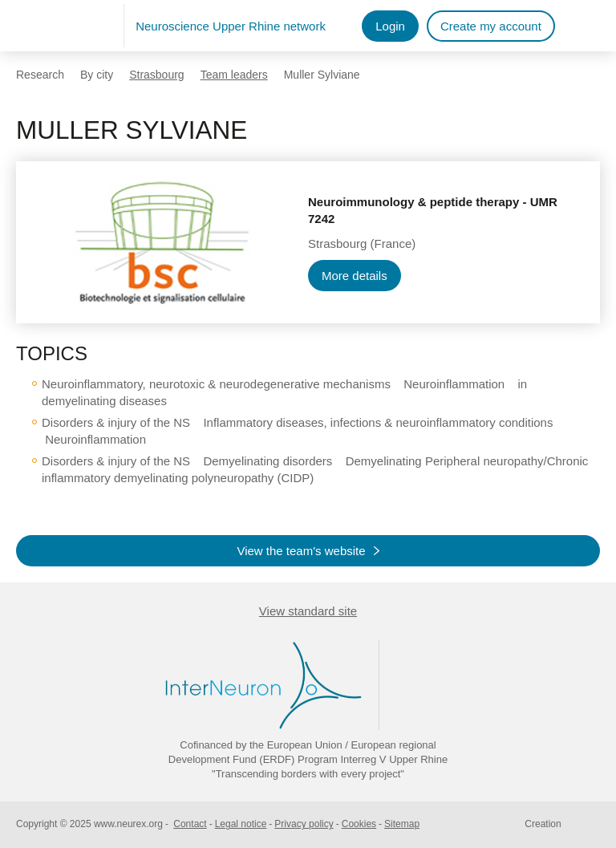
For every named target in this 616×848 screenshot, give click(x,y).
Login (390, 26)
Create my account (491, 26)
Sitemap (402, 824)
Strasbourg (156, 75)
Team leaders (234, 75)
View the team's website (301, 551)
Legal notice (241, 824)
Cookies (359, 824)
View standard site (308, 611)
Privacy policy (304, 824)
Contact (190, 824)
